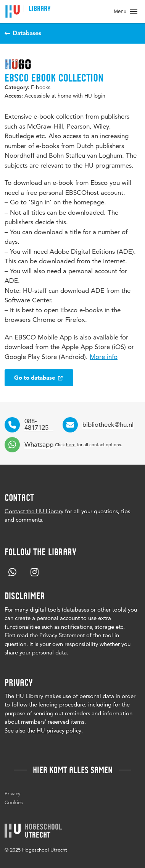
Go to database (39, 378)
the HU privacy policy (54, 730)
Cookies (14, 802)
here (71, 445)
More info (104, 357)
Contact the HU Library (34, 511)
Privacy (12, 793)
